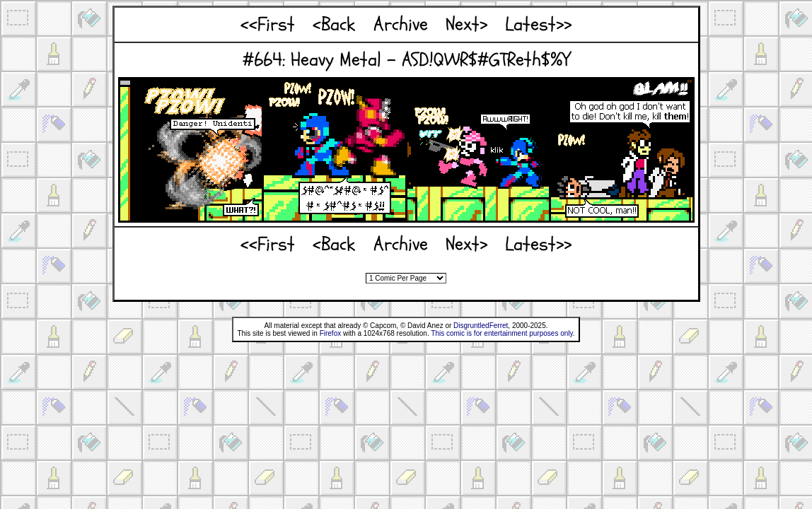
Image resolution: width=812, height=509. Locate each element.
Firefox (331, 333)
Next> (466, 24)
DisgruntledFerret (481, 326)
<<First (268, 24)
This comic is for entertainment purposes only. (503, 333)
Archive (401, 24)
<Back (334, 24)
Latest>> (538, 24)
